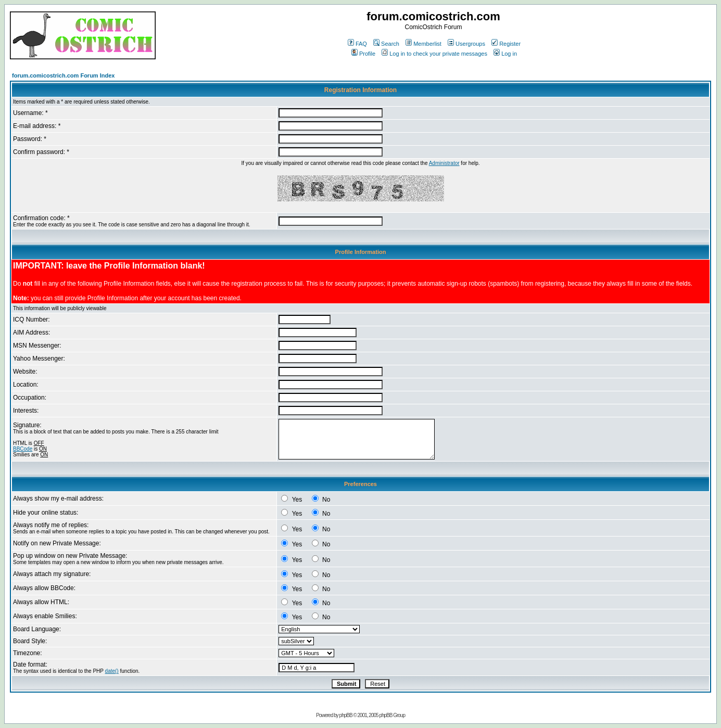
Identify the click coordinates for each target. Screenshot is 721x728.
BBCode (23, 449)
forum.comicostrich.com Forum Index (63, 75)
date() (112, 671)
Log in (505, 54)
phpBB (346, 715)
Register (506, 44)
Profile (363, 54)
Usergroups (466, 44)
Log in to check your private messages (434, 54)
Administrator (444, 163)
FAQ (357, 44)
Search (386, 44)
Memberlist (423, 44)
